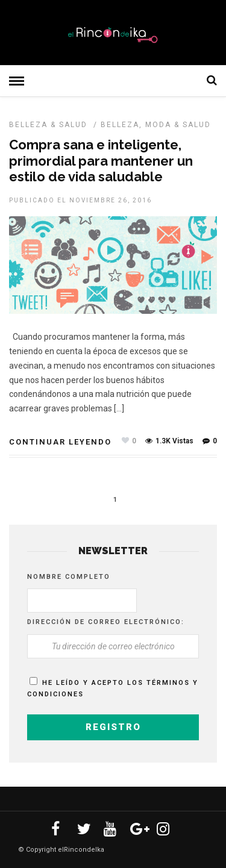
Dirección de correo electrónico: (106, 622)
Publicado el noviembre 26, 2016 (80, 200)
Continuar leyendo (60, 442)
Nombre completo (69, 577)
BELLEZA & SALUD (48, 125)
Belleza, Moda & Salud (156, 125)
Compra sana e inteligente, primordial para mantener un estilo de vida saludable (101, 161)
